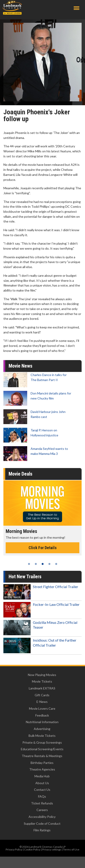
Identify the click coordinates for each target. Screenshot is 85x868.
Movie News (21, 366)
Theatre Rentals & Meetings (42, 756)
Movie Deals (21, 474)
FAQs (42, 796)
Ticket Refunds (42, 803)
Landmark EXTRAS (42, 688)
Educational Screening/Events (42, 749)
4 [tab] (49, 564)
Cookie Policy (32, 849)
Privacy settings (52, 849)
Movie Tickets (42, 681)
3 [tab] (43, 564)
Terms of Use (71, 849)
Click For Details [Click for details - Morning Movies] (43, 548)
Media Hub (42, 776)
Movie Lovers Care (42, 708)
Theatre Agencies (42, 769)
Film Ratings (42, 830)
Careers (42, 810)
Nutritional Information (42, 722)
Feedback (42, 715)
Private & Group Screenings (42, 742)
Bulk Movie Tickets (42, 736)
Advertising (42, 729)
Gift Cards (42, 695)
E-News (42, 702)
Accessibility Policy (42, 817)
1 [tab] (29, 564)
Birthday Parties (42, 763)
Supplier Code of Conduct (42, 823)
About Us (42, 783)
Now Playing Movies (42, 675)
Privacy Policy (14, 849)
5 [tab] (56, 564)
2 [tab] (36, 564)
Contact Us (42, 790)
